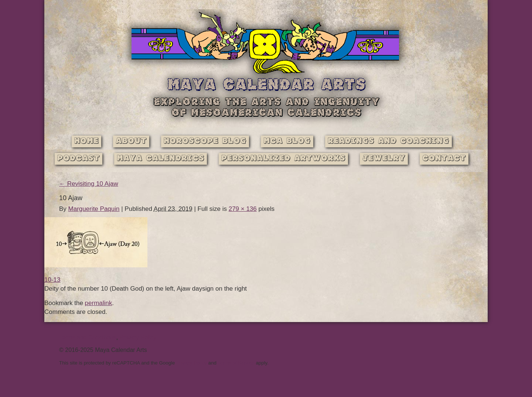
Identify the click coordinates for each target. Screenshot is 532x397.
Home (86, 141)
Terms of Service (236, 363)
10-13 (52, 280)
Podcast (79, 159)
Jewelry (384, 159)
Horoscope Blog (205, 141)
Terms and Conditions (88, 337)
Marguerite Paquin (94, 209)
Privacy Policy (138, 337)
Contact (444, 159)
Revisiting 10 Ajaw (89, 184)
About (131, 141)
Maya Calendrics (161, 159)
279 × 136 (243, 209)
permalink (99, 303)
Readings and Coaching (388, 141)
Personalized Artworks (283, 159)
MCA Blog (287, 141)
